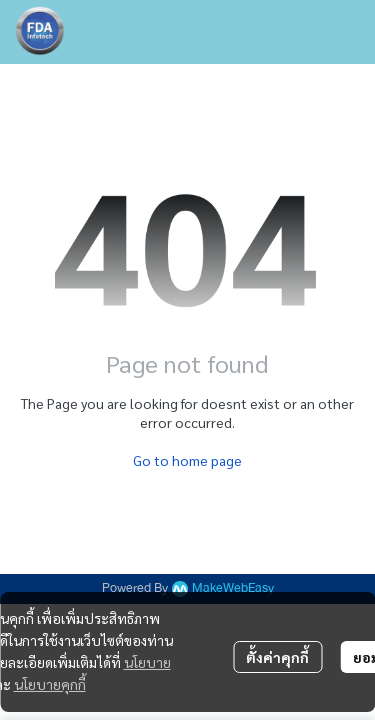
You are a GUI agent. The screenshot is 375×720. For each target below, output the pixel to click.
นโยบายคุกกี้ (50, 684)
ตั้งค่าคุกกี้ (277, 657)
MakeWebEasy (233, 588)
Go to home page (187, 460)
